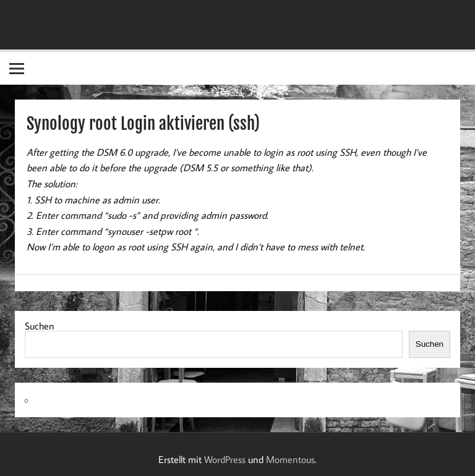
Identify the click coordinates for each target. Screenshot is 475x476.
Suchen (40, 326)
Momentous (290, 459)
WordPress (225, 459)
